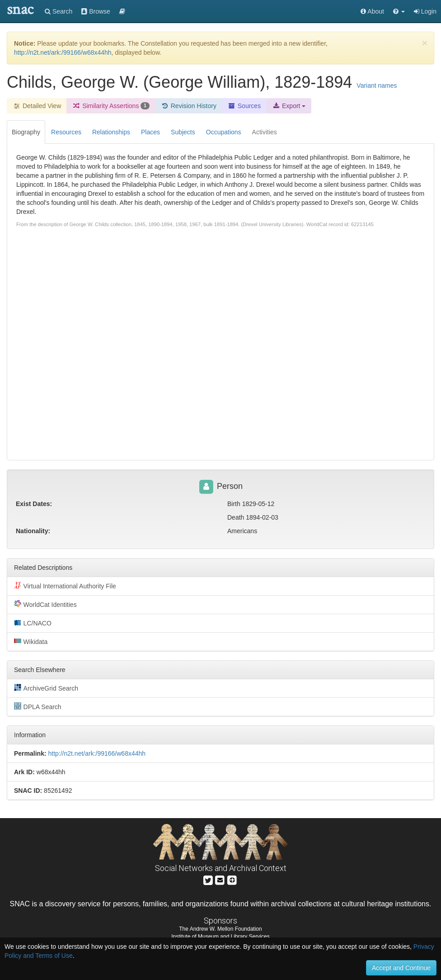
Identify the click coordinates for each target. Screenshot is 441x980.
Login (425, 11)
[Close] (425, 43)
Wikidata (31, 641)
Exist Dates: (34, 504)
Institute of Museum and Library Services (220, 937)
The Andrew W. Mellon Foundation (220, 929)
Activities (265, 132)
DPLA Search (38, 706)
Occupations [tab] (224, 132)
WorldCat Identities (45, 604)
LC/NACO (33, 623)
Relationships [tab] (111, 132)
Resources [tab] (66, 132)
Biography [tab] (26, 132)
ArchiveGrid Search (46, 688)
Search (59, 11)
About (372, 11)
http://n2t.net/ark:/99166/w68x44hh (63, 52)
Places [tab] (150, 132)
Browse (96, 11)
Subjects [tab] (183, 132)
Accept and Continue (401, 968)
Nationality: (33, 531)
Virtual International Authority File (65, 586)
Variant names (377, 85)
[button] (399, 11)
